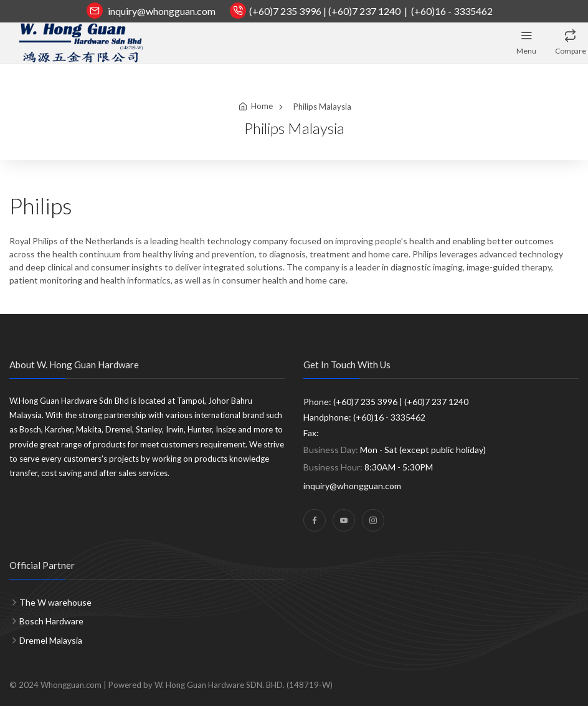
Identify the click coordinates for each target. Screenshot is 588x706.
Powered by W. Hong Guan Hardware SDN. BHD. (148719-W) (220, 685)
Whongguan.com (71, 685)
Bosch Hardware (51, 621)
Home (262, 106)
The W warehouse (55, 602)
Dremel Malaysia (51, 640)
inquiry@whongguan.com (162, 11)
